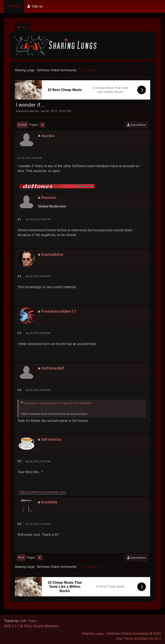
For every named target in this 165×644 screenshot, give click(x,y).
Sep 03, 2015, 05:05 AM (38, 276)
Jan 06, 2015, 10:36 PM (38, 219)
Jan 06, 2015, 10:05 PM (29, 158)
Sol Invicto (51, 439)
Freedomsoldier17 (59, 311)
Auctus (48, 136)
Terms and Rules (136, 639)
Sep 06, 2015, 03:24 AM (38, 461)
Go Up (21, 557)
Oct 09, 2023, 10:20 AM (38, 524)
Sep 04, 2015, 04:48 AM (38, 333)
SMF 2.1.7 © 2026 (18, 626)
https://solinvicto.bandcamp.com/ (43, 492)
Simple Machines (46, 626)
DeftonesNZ (53, 368)
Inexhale (49, 502)
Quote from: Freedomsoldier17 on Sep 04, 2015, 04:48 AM (57, 403)
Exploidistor (52, 254)
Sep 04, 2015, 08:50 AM (38, 390)
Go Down (23, 125)
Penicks (49, 198)
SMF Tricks (28, 621)
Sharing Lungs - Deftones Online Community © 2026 (122, 634)
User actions (136, 125)
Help (119, 639)
